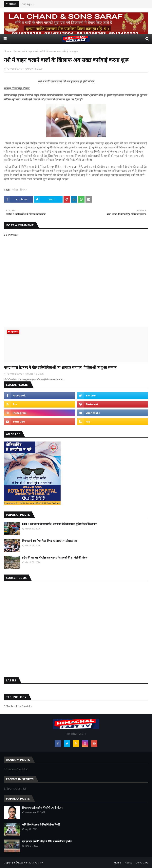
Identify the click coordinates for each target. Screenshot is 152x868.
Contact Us (142, 863)
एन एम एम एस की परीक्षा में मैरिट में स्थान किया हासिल (47, 841)
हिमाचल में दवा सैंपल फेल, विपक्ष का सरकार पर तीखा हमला (49, 541)
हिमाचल (16, 51)
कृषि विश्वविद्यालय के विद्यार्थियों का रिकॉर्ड (41, 825)
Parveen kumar (15, 69)
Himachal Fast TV (33, 863)
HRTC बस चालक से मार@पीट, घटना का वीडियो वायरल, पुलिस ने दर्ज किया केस (60, 524)
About (128, 863)
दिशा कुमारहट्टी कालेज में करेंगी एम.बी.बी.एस (43, 808)
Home (7, 51)
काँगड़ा (15, 190)
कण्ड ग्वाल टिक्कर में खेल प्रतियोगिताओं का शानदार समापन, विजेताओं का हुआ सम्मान (60, 367)
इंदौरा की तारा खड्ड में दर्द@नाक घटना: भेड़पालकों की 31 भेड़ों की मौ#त (55, 558)
